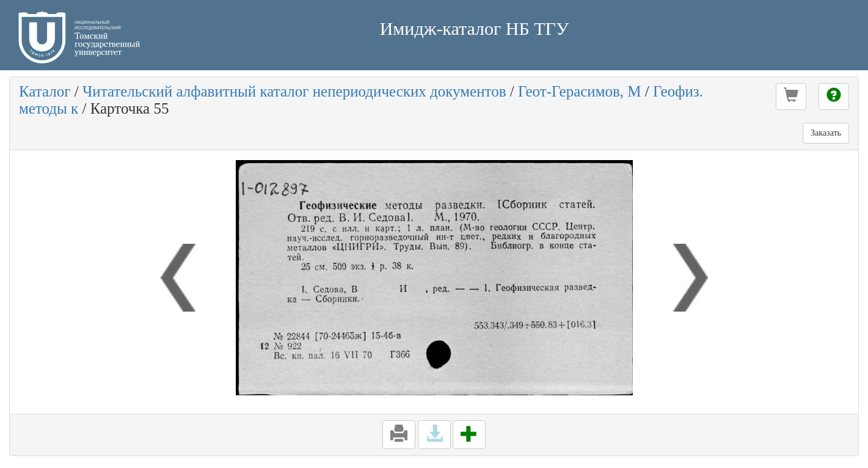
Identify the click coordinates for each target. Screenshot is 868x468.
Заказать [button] (826, 133)
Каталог (45, 91)
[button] (791, 97)
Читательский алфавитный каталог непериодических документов (294, 91)
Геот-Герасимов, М (580, 91)
